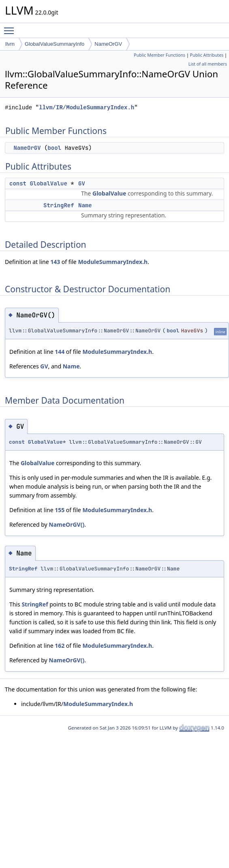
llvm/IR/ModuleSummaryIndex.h (87, 107)
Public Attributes (207, 55)
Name (85, 205)
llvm (10, 44)
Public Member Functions (159, 55)
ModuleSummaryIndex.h (113, 262)
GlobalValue (48, 183)
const (18, 183)
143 (55, 262)
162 (60, 646)
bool (54, 148)
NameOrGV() (66, 524)
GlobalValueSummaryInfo (55, 44)
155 (60, 510)
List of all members (208, 64)
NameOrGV (108, 44)
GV (82, 183)
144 (60, 352)
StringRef (59, 205)
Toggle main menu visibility (11, 27)
